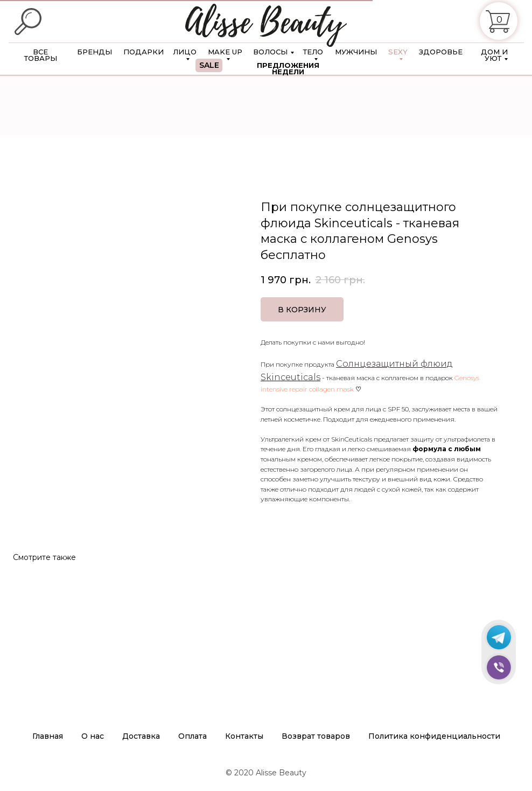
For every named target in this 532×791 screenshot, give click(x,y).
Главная (48, 736)
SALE (209, 65)
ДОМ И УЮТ (494, 55)
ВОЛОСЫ (270, 52)
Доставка (141, 736)
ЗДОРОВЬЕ (441, 52)
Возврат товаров (316, 736)
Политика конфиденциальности (434, 736)
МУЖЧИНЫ (356, 52)
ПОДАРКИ (143, 52)
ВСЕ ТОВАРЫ (41, 55)
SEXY (398, 52)
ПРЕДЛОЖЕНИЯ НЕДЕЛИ (288, 68)
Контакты (244, 736)
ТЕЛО (313, 52)
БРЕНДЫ (94, 52)
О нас (93, 736)
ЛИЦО (185, 52)
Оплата (192, 736)
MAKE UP (225, 52)
